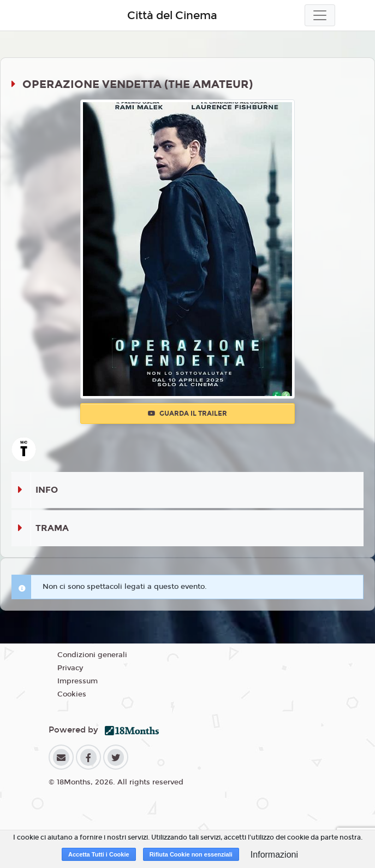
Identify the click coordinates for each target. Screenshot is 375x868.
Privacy (70, 668)
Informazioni (274, 855)
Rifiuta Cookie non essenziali (191, 854)
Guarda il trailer (188, 414)
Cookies (72, 694)
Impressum (78, 681)
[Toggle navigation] (320, 15)
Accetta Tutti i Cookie (99, 854)
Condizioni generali (92, 655)
